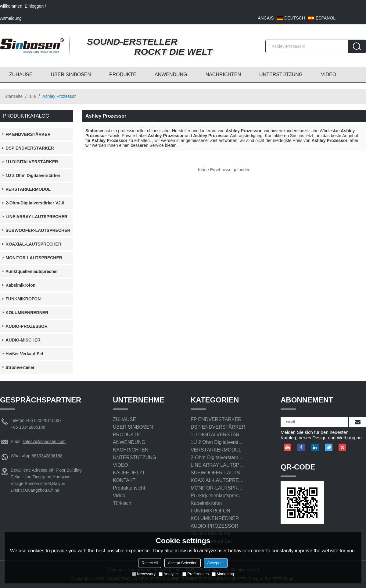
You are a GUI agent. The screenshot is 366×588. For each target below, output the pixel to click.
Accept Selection (183, 563)
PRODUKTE (123, 74)
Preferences (196, 574)
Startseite (14, 96)
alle (33, 96)
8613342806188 (47, 456)
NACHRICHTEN (223, 74)
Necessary (144, 574)
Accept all (216, 563)
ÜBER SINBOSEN (71, 74)
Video (119, 496)
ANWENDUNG (171, 74)
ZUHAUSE (21, 74)
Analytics (169, 574)
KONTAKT (124, 480)
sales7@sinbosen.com (44, 441)
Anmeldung (11, 18)
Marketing (223, 574)
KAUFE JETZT (129, 473)
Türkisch (122, 503)
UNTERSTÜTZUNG (281, 74)
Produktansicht (129, 488)
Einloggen (34, 6)
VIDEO (328, 74)
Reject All (150, 563)
